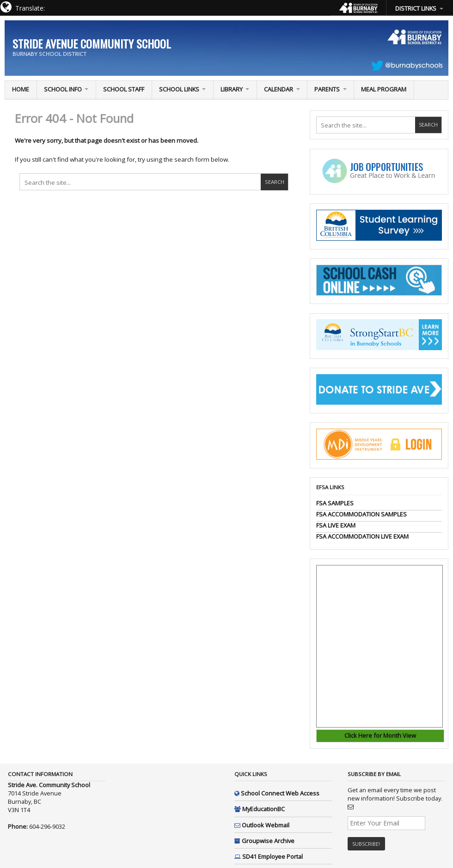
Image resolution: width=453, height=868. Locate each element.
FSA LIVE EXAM (336, 525)
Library (232, 89)
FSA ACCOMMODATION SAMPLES (361, 514)
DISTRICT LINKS (416, 8)
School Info (63, 89)
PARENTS (327, 89)
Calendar (279, 89)
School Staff (124, 89)
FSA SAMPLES (335, 503)
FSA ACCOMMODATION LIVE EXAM (362, 536)
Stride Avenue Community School (92, 43)
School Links (179, 89)
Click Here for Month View (380, 735)
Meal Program (384, 89)
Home (21, 89)
